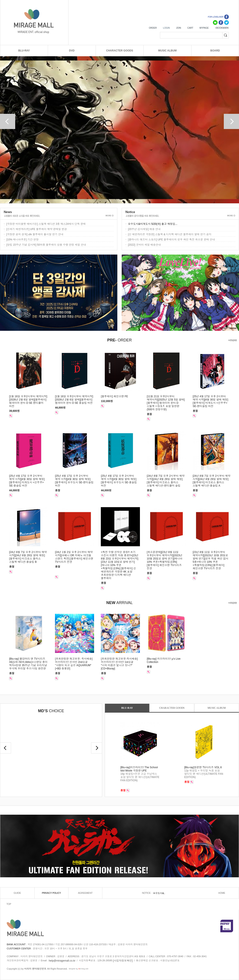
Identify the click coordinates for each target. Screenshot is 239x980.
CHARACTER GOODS (119, 51)
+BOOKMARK (222, 28)
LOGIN (166, 28)
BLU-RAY (24, 51)
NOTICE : (147, 893)
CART (190, 28)
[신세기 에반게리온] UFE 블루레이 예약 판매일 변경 (37, 229)
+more (232, 340)
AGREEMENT (85, 893)
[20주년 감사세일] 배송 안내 (144, 229)
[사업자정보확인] (123, 961)
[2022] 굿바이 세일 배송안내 (144, 245)
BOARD (215, 51)
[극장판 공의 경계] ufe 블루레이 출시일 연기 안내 (35, 234)
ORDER (153, 28)
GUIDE (17, 893)
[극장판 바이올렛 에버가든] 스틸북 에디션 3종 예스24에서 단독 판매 (46, 224)
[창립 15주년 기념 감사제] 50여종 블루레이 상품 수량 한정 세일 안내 (46, 245)
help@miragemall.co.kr (62, 961)
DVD (72, 51)
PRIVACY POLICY (51, 893)
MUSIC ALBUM (167, 51)
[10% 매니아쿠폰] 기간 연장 (22, 240)
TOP (9, 904)
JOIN (178, 28)
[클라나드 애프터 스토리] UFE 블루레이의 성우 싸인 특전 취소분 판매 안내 (171, 240)
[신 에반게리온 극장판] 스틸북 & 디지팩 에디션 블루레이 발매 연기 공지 (170, 234)
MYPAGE (204, 28)
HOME (222, 893)
